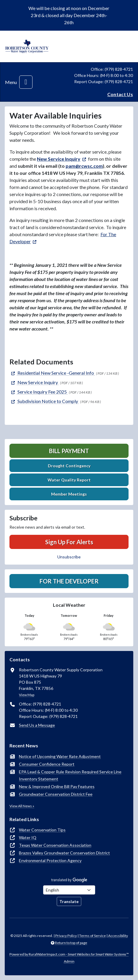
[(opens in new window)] (52, 373)
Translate (69, 901)
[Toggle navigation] (26, 82)
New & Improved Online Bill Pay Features (57, 786)
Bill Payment (69, 451)
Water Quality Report (69, 480)
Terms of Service (92, 936)
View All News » (22, 806)
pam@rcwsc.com (84, 166)
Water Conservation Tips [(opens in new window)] (42, 830)
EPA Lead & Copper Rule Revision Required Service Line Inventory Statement (70, 775)
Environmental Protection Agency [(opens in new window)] (50, 860)
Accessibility (118, 936)
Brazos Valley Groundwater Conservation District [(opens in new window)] (64, 853)
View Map (27, 695)
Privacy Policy (66, 936)
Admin (69, 961)
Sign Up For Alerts (69, 542)
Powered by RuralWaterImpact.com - (69, 954)
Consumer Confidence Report (47, 764)
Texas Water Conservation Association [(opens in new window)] (55, 845)
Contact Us (120, 94)
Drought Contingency (69, 466)
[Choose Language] (69, 890)
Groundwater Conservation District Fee (56, 794)
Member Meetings (69, 494)
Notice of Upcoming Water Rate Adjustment (60, 756)
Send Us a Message (37, 725)
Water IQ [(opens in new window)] (28, 837)
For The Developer (69, 581)
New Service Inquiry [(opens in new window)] (59, 159)
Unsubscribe (69, 557)
